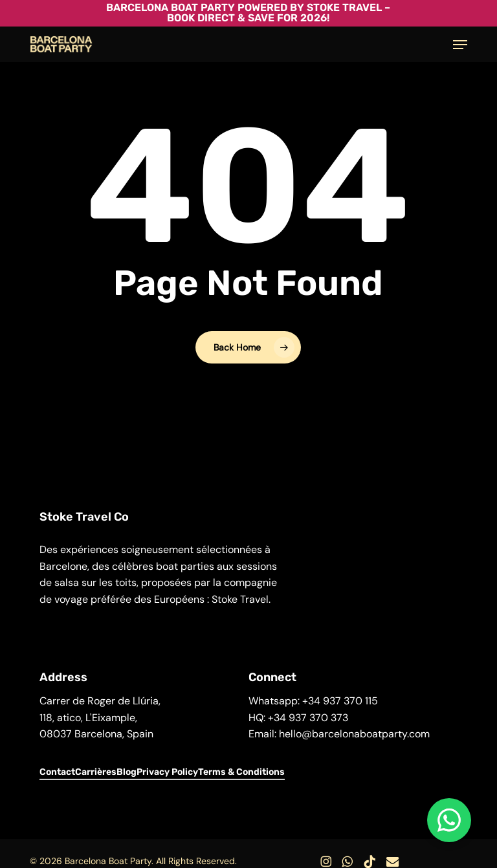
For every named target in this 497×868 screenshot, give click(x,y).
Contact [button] (57, 772)
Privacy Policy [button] (167, 772)
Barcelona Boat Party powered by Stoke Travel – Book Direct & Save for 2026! (248, 13)
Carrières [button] (96, 772)
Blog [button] (127, 772)
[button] (460, 45)
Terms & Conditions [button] (241, 772)
